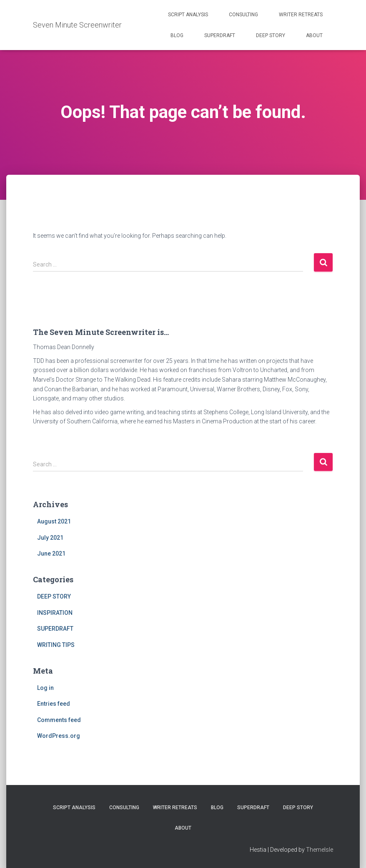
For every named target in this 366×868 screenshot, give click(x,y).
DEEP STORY (271, 35)
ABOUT (314, 35)
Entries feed (54, 704)
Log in (45, 688)
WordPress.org (59, 736)
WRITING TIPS (56, 645)
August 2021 (54, 521)
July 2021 (50, 538)
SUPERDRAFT (220, 35)
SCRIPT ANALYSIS (188, 15)
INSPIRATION (55, 613)
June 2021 (51, 554)
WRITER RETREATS (301, 15)
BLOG (177, 35)
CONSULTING (243, 15)
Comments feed (59, 720)
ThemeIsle (320, 850)
